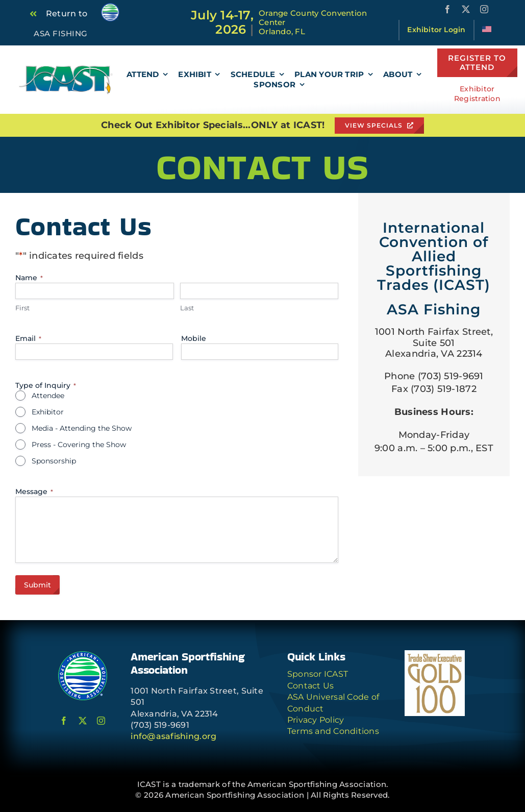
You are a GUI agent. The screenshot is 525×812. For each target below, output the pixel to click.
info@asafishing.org (173, 736)
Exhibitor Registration (477, 94)
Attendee (48, 396)
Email (28, 338)
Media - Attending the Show (82, 428)
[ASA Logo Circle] (83, 655)
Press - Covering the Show (79, 445)
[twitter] (466, 9)
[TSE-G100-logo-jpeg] (435, 655)
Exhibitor (48, 412)
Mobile (194, 338)
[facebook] (447, 9)
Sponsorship (54, 461)
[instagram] (484, 9)
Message (34, 491)
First (22, 308)
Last (187, 308)
